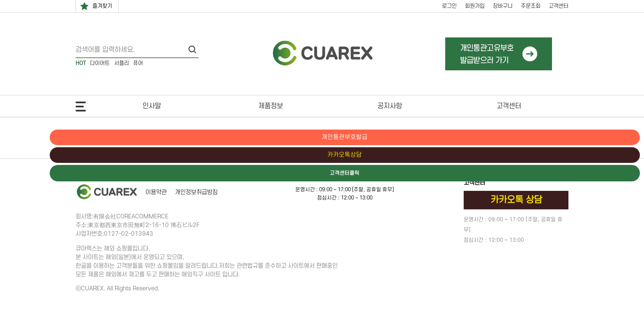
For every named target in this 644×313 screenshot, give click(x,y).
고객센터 (559, 6)
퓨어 (138, 63)
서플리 (122, 63)
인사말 (152, 106)
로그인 (449, 6)
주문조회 (531, 6)
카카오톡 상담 (516, 200)
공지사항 (390, 106)
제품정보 (271, 106)
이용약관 (156, 192)
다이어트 (100, 63)
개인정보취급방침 (196, 192)
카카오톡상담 (609, 155)
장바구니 (503, 6)
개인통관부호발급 (609, 137)
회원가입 (475, 6)
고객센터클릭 (609, 174)
